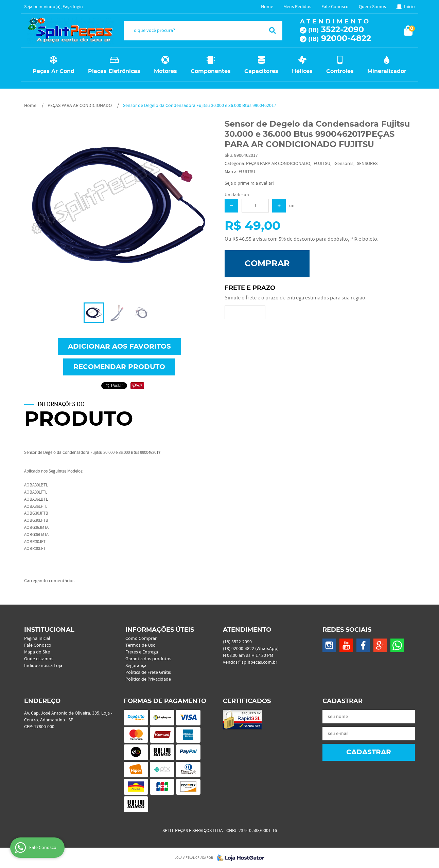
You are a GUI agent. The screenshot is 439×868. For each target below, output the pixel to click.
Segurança (136, 666)
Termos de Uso (141, 645)
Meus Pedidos (297, 7)
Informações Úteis (160, 630)
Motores (165, 71)
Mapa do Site (37, 652)
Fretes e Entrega (142, 652)
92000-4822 (340, 39)
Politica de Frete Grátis (148, 672)
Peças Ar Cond (54, 71)
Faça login (73, 7)
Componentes (211, 71)
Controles (340, 71)
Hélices (302, 71)
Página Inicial (37, 639)
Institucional (49, 630)
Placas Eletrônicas (114, 71)
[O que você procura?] (273, 31)
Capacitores (261, 71)
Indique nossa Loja (43, 666)
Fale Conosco (335, 7)
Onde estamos (39, 659)
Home (267, 7)
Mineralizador (387, 71)
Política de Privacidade (148, 679)
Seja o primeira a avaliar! (249, 183)
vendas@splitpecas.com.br (250, 662)
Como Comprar (141, 639)
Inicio (409, 7)
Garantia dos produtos (148, 659)
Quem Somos (372, 7)
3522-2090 (336, 30)
